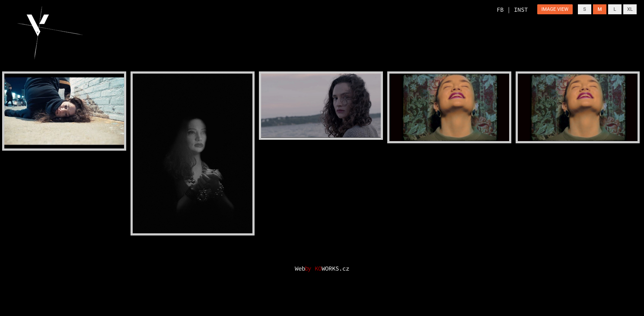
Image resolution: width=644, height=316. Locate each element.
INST (521, 10)
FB (500, 10)
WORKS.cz (332, 268)
